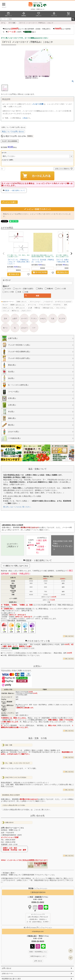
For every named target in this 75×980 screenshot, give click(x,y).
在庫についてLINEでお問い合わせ (13, 127)
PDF (38, 865)
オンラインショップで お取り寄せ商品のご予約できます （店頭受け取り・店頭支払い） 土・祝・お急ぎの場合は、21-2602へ (38, 918)
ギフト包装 (12, 23)
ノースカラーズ (48, 302)
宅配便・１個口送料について (37, 560)
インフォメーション (38, 927)
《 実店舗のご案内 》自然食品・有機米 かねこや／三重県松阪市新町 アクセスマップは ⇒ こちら (28, 874)
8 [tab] (42, 463)
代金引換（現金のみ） (8, 693)
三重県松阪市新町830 (38, 892)
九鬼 (53, 318)
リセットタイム (61, 308)
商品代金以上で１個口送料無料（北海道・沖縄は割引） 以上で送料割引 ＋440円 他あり (37, 30)
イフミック (6, 311)
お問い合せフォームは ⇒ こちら (12, 828)
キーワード (7, 280)
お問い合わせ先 (37, 816)
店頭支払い (5, 715)
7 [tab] (40, 463)
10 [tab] (45, 463)
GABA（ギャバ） (22, 302)
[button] (4, 254)
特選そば (37, 308)
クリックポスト (7, 653)
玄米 (65, 305)
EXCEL (45, 865)
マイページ (54, 14)
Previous (4, 454)
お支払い (37, 666)
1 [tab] (31, 463)
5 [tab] (37, 463)
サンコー (5, 305)
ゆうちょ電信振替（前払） (7, 702)
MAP (19, 835)
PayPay (4, 699)
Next (71, 454)
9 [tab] (43, 463)
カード (4, 153)
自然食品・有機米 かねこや (11, 830)
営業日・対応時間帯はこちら (38, 952)
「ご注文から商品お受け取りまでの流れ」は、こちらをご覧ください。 (26, 810)
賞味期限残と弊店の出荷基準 (11, 795)
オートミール (32, 305)
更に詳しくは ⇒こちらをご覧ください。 (18, 507)
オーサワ (24, 318)
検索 (73, 19)
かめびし (43, 318)
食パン (5, 328)
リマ (34, 328)
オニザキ (62, 318)
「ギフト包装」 (32, 768)
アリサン (34, 318)
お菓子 (15, 318)
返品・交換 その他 (37, 738)
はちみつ (24, 328)
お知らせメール (7, 973)
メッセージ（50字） (8, 160)
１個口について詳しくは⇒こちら (16, 566)
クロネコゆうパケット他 (37, 641)
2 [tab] (32, 463)
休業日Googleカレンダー (38, 956)
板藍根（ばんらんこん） (18, 305)
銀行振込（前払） (4, 710)
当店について (8, 14)
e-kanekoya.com (38, 931)
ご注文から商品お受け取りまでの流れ (14, 805)
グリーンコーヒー (35, 302)
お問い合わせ (7, 968)
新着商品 (24, 14)
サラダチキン (57, 305)
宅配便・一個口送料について (15, 190)
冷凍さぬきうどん (48, 308)
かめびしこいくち (8, 308)
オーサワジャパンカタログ (63, 302)
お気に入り (39, 14)
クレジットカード (7, 697)
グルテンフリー (26, 311)
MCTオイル (15, 311)
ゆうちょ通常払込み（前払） (7, 706)
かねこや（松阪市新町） (43, 718)
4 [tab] (35, 463)
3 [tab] (34, 463)
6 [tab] (38, 463)
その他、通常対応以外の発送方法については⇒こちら (21, 655)
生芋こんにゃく (21, 308)
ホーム (3, 23)
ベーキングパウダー (45, 305)
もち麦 (30, 308)
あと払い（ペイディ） (8, 713)
